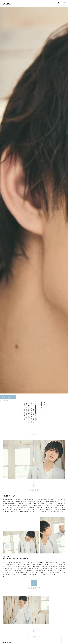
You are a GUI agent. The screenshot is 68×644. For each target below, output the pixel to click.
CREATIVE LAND (8, 397)
